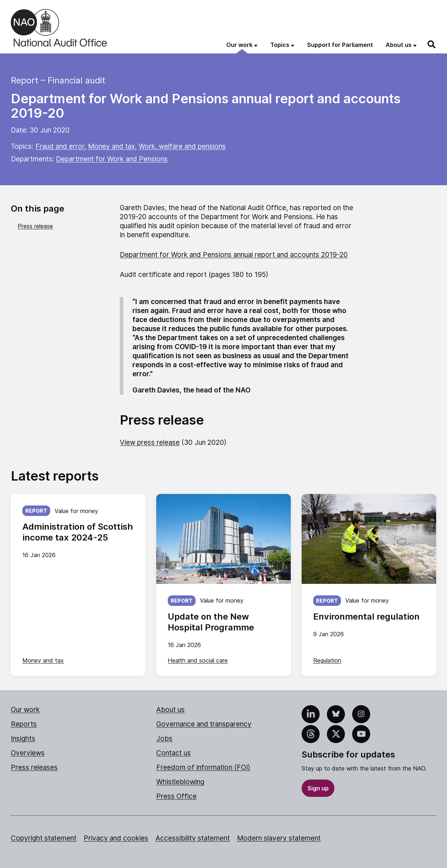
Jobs (164, 739)
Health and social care (198, 660)
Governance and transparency (204, 724)
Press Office (176, 796)
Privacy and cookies (116, 838)
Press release (35, 226)
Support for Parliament (340, 45)
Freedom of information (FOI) (203, 767)
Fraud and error (60, 146)
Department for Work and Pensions (112, 159)
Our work (25, 710)
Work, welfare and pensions (182, 146)
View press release (150, 442)
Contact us (174, 753)
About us (170, 710)
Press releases (34, 767)
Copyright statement (44, 838)
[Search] (432, 44)
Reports (24, 724)
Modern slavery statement (279, 838)
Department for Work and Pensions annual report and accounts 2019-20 (234, 255)
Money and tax (111, 146)
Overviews (28, 753)
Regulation (327, 660)
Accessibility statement (193, 838)
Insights (23, 739)
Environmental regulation (366, 617)
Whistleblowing (180, 782)
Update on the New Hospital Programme (211, 622)
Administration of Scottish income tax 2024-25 (78, 532)
